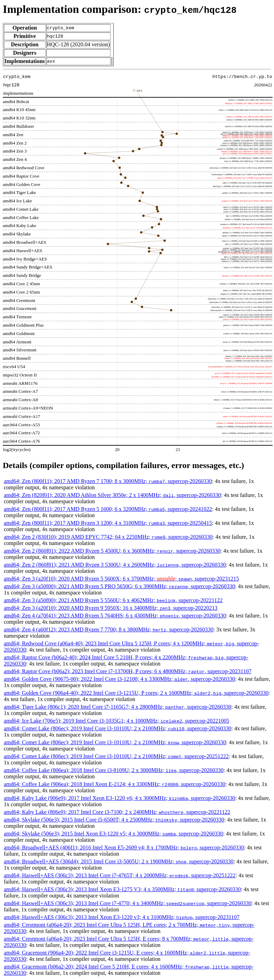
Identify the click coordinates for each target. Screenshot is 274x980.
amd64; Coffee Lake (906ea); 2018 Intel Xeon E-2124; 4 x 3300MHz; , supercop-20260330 (115, 784)
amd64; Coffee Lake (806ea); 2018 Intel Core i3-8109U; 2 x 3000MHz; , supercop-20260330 (114, 770)
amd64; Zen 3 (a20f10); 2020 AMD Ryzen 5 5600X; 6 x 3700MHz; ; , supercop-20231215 (121, 579)
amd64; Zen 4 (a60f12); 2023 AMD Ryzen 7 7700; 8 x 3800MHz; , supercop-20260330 (109, 629)
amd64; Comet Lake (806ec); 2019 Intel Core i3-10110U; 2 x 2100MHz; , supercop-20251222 (116, 756)
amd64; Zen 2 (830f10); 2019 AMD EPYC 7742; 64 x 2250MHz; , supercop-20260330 (108, 537)
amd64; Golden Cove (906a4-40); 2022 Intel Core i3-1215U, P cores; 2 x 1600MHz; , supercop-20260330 (136, 693)
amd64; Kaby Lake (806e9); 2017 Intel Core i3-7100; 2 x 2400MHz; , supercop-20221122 (117, 812)
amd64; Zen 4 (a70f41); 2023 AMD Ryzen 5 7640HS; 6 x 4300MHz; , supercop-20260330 (115, 616)
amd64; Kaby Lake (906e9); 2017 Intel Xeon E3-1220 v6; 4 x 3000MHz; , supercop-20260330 (119, 798)
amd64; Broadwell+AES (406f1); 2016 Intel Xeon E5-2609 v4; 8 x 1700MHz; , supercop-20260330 (124, 847)
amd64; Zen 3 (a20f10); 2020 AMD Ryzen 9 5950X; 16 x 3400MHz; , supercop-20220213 (111, 608)
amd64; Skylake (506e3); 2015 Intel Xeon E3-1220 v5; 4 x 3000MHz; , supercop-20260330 (113, 834)
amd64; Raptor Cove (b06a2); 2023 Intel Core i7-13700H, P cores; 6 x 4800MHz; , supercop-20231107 (128, 671)
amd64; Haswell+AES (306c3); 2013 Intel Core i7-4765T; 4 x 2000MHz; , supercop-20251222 (120, 875)
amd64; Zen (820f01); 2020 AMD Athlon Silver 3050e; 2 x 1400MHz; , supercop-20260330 (112, 495)
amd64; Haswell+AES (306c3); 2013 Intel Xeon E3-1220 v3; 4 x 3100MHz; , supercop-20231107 (122, 917)
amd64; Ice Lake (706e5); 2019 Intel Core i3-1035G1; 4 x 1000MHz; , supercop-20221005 (117, 721)
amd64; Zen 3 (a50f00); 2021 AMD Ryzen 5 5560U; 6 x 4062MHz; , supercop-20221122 (113, 600)
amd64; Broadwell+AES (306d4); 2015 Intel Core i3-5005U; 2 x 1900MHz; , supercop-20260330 (119, 861)
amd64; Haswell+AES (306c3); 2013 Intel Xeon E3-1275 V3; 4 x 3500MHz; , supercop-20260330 (122, 889)
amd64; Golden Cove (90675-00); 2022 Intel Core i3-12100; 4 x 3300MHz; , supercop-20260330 (119, 679)
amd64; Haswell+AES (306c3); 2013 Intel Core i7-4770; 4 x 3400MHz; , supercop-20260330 (128, 903)
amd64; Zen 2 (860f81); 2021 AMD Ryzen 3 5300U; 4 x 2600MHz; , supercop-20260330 (115, 565)
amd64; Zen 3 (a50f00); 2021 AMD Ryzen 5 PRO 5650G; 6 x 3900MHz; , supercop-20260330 (119, 586)
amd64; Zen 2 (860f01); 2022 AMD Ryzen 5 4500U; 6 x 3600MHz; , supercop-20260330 (112, 551)
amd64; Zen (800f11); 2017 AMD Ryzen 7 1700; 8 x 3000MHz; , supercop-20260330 (108, 481)
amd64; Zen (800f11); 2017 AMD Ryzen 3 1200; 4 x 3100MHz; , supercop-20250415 (108, 523)
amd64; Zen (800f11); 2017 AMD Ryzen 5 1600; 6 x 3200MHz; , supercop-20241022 (108, 509)
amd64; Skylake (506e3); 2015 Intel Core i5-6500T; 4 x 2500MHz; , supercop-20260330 (114, 820)
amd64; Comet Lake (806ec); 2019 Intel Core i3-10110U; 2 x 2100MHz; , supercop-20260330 (118, 728)
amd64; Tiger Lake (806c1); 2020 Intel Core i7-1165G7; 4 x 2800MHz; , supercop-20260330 (118, 707)
